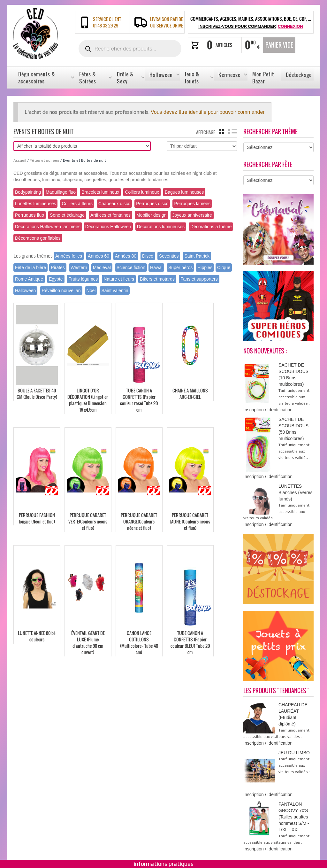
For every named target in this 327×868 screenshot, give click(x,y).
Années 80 (126, 256)
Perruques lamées (192, 204)
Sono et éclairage (67, 215)
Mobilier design (151, 215)
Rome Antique (29, 279)
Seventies (169, 256)
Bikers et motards (157, 279)
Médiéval (102, 267)
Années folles (69, 256)
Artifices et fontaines (110, 215)
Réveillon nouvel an (61, 291)
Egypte (56, 279)
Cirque (224, 267)
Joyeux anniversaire (192, 215)
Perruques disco (152, 204)
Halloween (25, 291)
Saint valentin (115, 291)
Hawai (156, 267)
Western (79, 267)
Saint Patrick (197, 256)
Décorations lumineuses (161, 227)
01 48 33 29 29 (106, 26)
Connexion (290, 26)
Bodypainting (28, 192)
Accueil (20, 160)
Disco (148, 256)
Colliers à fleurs (77, 204)
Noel (91, 291)
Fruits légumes (83, 279)
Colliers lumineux (142, 192)
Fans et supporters (199, 279)
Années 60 (99, 256)
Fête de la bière (30, 267)
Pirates (58, 267)
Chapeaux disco (114, 204)
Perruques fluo (30, 215)
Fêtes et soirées (45, 160)
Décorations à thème (211, 227)
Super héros (180, 267)
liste (233, 132)
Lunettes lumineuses (35, 204)
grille (222, 132)
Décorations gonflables (38, 238)
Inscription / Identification (268, 410)
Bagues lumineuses (184, 192)
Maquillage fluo (61, 192)
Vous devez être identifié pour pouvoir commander (208, 112)
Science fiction (131, 267)
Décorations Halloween (108, 227)
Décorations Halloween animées (48, 227)
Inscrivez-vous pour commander (237, 26)
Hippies (205, 267)
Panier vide (279, 45)
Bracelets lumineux (100, 192)
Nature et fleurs (119, 279)
